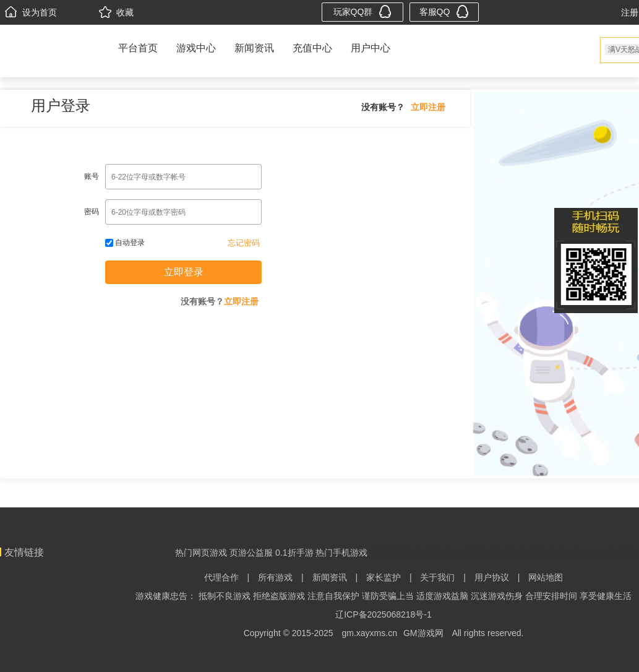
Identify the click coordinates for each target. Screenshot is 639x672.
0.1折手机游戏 (480, 553)
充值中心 (312, 48)
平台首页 (138, 48)
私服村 (437, 553)
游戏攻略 (565, 553)
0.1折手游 (294, 553)
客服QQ (444, 11)
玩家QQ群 (363, 11)
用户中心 (371, 48)
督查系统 (528, 553)
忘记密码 (244, 243)
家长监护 (384, 577)
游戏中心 (196, 48)
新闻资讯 (254, 48)
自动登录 (125, 243)
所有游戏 (275, 577)
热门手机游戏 (341, 553)
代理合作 (221, 577)
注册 (630, 12)
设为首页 (31, 12)
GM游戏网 (423, 633)
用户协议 (492, 577)
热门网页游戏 (201, 553)
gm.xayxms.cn (370, 633)
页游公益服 (251, 553)
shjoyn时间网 (610, 553)
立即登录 (184, 272)
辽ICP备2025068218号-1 (384, 614)
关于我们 (437, 577)
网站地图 (546, 577)
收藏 (116, 12)
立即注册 (428, 107)
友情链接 (24, 552)
